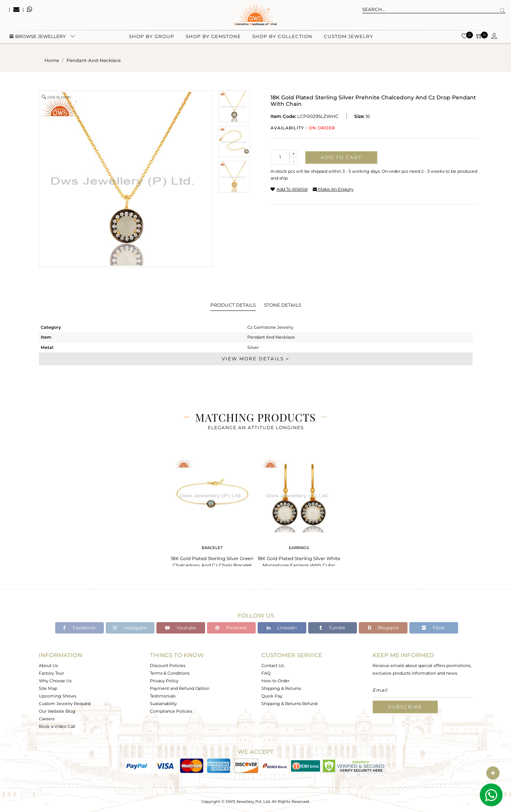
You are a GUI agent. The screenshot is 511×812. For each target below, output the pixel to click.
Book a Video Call (57, 726)
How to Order (275, 681)
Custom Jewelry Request (65, 704)
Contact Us (273, 666)
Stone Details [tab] (283, 305)
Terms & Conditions (170, 673)
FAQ (266, 673)
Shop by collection (282, 38)
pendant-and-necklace (94, 60)
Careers (47, 719)
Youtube (181, 628)
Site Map (48, 688)
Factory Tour (51, 673)
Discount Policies (168, 666)
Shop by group (152, 38)
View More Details (256, 359)
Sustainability (163, 704)
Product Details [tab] (233, 305)
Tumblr (332, 628)
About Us (48, 666)
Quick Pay (272, 696)
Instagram (130, 628)
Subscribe (405, 707)
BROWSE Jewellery (38, 38)
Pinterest (231, 628)
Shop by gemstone (213, 38)
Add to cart (341, 157)
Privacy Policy (164, 681)
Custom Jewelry (349, 38)
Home (52, 60)
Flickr (434, 628)
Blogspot (383, 628)
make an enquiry (333, 189)
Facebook (79, 628)
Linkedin (282, 628)
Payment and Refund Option (180, 688)
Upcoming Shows (57, 696)
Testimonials (163, 696)
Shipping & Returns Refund (289, 704)
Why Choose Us (55, 681)
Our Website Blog (57, 711)
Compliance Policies (171, 711)
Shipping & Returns (281, 688)
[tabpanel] (212, 510)
